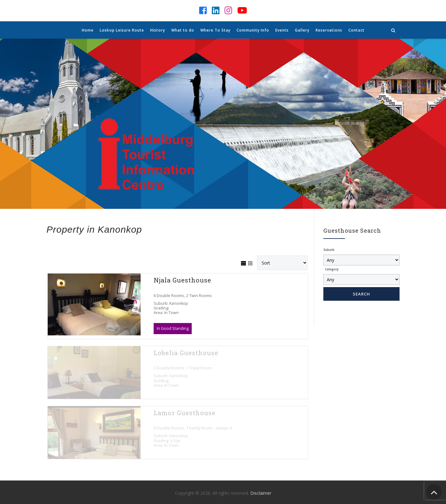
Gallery (302, 30)
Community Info (253, 30)
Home (88, 30)
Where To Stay (215, 30)
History (158, 30)
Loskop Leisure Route (122, 30)
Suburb (329, 250)
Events (282, 30)
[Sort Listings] (282, 263)
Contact (356, 30)
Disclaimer (261, 493)
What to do (183, 30)
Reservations (329, 30)
